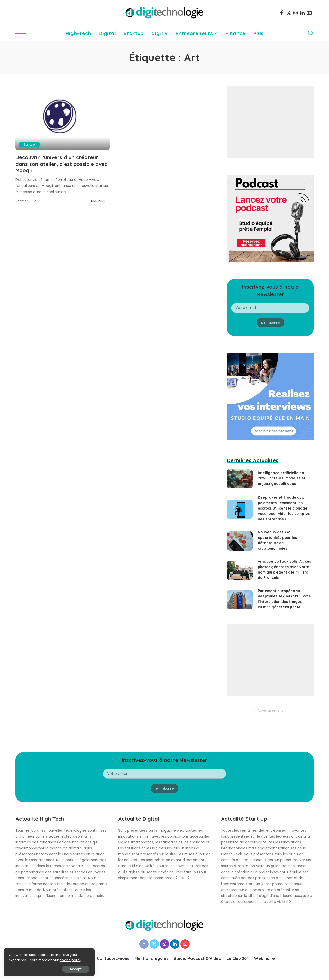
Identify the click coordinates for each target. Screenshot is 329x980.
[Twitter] (289, 13)
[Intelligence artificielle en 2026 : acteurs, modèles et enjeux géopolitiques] (240, 479)
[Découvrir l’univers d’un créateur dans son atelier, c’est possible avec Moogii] (63, 118)
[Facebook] (282, 13)
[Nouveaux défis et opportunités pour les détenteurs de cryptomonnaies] (240, 541)
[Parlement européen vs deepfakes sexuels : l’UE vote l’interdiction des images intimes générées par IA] (240, 600)
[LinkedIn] (302, 13)
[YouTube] (309, 13)
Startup (29, 144)
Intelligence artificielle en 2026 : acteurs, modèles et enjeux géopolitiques (282, 478)
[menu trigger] (23, 33)
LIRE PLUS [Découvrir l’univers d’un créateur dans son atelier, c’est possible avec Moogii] (100, 200)
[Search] (310, 33)
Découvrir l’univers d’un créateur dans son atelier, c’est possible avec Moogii (61, 164)
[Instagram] (296, 13)
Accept (62, 969)
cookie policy (20, 960)
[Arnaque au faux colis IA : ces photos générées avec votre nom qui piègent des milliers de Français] (240, 570)
